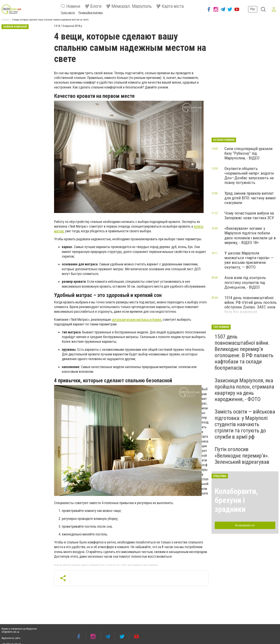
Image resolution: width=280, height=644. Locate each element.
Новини (71, 6)
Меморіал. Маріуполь (129, 6)
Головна (6, 20)
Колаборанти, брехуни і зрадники (236, 500)
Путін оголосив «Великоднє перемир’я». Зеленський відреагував (242, 455)
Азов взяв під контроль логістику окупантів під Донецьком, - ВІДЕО (245, 282)
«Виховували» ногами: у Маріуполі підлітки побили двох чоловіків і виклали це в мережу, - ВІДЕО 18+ (250, 235)
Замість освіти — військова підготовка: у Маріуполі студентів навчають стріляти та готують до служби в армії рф (245, 424)
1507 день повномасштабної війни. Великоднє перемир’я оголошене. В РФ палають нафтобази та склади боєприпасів (244, 352)
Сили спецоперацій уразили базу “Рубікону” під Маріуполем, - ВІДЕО (248, 153)
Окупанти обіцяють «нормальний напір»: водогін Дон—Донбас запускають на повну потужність (249, 176)
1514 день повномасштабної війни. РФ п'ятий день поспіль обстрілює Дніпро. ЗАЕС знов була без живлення (251, 305)
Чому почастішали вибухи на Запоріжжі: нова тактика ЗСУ (249, 216)
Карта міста (170, 6)
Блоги (93, 6)
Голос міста (68, 13)
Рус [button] (252, 9)
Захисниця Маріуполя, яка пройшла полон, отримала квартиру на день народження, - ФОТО (244, 390)
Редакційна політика (91, 13)
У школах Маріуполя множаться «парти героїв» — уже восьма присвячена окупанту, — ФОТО (249, 260)
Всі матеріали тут (245, 525)
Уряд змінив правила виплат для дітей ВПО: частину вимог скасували (250, 198)
